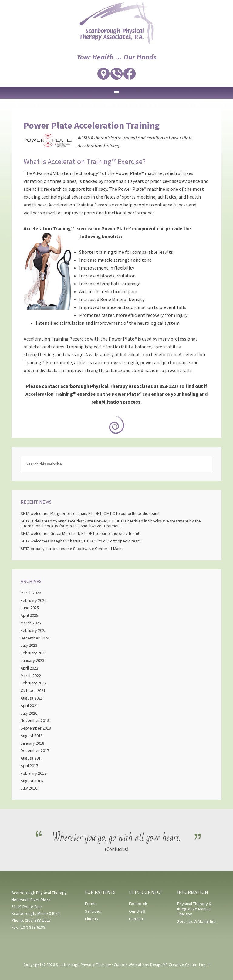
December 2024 (35, 638)
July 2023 (29, 645)
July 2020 (29, 713)
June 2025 (30, 608)
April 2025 (29, 615)
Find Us (91, 919)
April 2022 (29, 668)
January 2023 (32, 660)
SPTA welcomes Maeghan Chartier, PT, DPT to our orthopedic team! (81, 541)
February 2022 (34, 683)
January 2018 (32, 743)
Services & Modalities (197, 921)
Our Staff (137, 911)
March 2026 (31, 593)
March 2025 (31, 623)
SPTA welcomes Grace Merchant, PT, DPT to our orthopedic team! (80, 533)
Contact (136, 919)
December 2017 (35, 750)
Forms (91, 904)
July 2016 (29, 788)
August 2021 (32, 698)
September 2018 (36, 728)
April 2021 (29, 706)
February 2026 (34, 600)
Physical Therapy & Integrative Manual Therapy (194, 909)
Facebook (138, 904)
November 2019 (35, 720)
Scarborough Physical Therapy (116, 23)
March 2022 (31, 676)
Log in (204, 965)
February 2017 (34, 773)
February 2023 (34, 653)
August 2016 (32, 781)
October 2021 (33, 690)
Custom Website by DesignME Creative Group (155, 965)
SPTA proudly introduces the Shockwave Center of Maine (72, 549)
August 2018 (32, 736)
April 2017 (29, 766)
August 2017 (32, 758)
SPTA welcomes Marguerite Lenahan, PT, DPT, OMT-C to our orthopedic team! (90, 513)
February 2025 (34, 630)
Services (93, 911)
